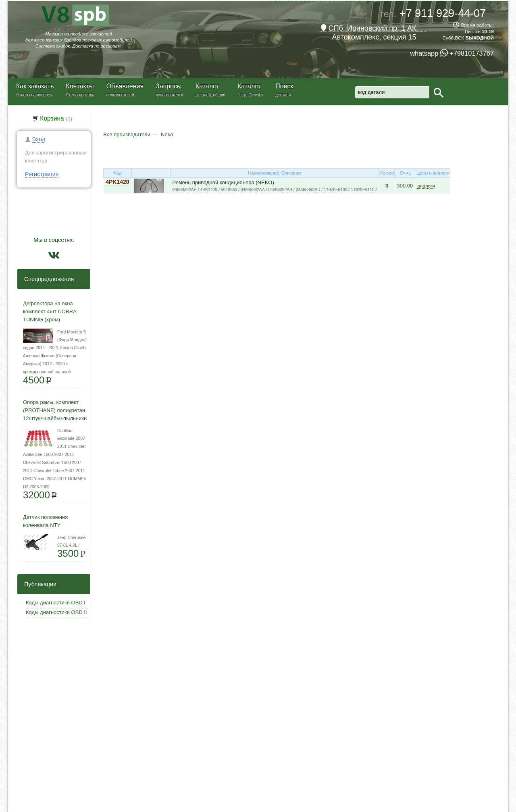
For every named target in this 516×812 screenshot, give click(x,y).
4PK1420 (117, 182)
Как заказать (35, 86)
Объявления (125, 86)
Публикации (38, 584)
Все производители (127, 134)
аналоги (426, 186)
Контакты (80, 86)
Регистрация (42, 174)
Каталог (207, 86)
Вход (39, 139)
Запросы (169, 86)
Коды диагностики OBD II (56, 612)
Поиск (284, 86)
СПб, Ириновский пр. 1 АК (369, 28)
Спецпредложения (47, 279)
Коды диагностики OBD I (56, 603)
